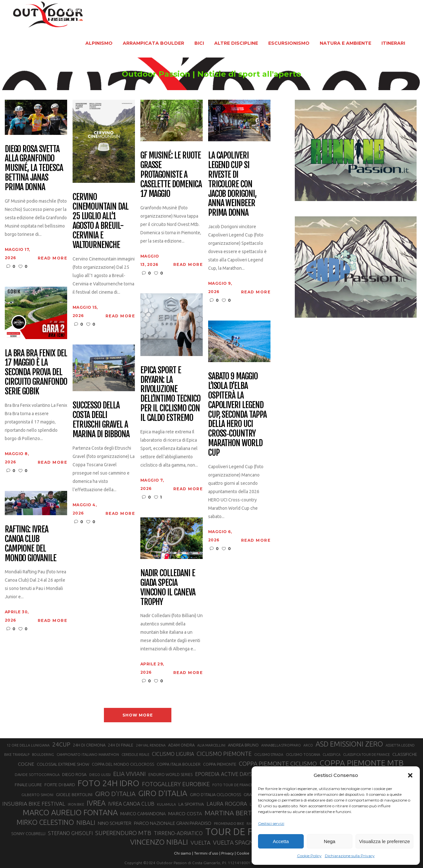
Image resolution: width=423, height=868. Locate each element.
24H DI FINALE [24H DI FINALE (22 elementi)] (121, 745)
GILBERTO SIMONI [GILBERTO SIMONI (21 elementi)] (37, 795)
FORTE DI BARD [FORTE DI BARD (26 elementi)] (60, 785)
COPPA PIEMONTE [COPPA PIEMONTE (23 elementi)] (220, 764)
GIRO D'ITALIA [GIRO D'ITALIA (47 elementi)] (115, 794)
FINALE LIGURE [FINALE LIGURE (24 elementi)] (28, 785)
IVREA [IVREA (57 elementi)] (96, 803)
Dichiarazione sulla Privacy (350, 856)
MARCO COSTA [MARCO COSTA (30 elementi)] (185, 814)
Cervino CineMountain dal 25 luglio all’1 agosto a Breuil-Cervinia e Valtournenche (101, 221)
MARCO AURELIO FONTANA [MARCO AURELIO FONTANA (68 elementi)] (70, 813)
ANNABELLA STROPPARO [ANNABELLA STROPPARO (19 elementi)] (281, 745)
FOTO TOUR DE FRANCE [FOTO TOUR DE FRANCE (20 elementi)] (232, 785)
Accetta (281, 841)
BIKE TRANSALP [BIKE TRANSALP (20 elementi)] (17, 755)
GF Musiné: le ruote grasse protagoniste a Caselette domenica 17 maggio (171, 175)
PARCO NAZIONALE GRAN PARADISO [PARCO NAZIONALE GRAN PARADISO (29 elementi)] (173, 823)
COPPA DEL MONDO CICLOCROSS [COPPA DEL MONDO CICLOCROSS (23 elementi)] (123, 764)
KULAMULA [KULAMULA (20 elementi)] (166, 804)
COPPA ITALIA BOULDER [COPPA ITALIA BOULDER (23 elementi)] (179, 764)
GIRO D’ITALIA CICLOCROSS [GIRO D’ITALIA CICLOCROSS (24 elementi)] (215, 794)
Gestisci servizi (271, 823)
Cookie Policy (309, 856)
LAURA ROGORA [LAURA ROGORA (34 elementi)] (227, 804)
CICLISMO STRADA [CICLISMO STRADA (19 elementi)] (269, 755)
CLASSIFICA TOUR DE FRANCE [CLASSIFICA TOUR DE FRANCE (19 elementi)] (366, 755)
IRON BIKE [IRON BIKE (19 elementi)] (76, 804)
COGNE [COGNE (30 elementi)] (26, 764)
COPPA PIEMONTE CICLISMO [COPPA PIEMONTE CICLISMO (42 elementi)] (278, 763)
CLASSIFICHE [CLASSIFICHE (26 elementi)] (405, 754)
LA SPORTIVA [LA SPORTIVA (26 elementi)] (191, 804)
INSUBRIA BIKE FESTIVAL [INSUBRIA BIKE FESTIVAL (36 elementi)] (34, 804)
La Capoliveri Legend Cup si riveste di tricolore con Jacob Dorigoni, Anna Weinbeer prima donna (232, 184)
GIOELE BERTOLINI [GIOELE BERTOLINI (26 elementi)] (74, 794)
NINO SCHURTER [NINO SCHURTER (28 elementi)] (115, 823)
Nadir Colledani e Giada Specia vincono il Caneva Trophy (168, 588)
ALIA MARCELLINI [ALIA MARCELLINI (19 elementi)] (211, 745)
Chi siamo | (184, 853)
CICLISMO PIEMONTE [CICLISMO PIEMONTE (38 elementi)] (224, 754)
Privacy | (228, 853)
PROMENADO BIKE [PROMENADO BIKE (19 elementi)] (229, 824)
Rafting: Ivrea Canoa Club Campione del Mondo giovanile (31, 544)
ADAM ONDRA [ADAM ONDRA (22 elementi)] (181, 745)
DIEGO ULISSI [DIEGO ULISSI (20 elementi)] (100, 775)
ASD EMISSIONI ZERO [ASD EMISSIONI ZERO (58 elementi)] (349, 744)
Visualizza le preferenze (384, 841)
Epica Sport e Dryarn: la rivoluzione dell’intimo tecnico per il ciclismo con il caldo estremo (170, 394)
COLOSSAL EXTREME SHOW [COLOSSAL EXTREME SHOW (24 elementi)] (63, 764)
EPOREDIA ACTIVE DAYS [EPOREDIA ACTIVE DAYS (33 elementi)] (224, 774)
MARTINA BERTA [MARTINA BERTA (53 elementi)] (230, 813)
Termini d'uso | (207, 853)
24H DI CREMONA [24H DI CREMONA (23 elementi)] (89, 745)
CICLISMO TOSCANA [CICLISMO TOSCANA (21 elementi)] (303, 754)
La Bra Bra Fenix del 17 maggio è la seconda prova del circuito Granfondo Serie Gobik (36, 372)
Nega (330, 841)
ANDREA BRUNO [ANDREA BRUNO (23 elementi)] (243, 745)
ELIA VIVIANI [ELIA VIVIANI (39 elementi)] (129, 774)
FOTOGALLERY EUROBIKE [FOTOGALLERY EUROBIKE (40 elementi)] (176, 784)
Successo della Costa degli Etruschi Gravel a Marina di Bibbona (101, 420)
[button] (410, 775)
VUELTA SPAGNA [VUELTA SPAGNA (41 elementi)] (235, 843)
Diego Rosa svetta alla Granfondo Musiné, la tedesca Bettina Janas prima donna (34, 168)
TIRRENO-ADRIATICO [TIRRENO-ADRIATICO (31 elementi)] (178, 833)
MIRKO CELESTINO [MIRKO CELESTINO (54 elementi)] (45, 822)
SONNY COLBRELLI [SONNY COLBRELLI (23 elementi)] (28, 833)
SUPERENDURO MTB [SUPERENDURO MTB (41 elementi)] (123, 833)
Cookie (243, 853)
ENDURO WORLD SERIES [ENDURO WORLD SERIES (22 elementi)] (170, 775)
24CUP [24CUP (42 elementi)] (61, 744)
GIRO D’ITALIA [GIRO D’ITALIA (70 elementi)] (163, 793)
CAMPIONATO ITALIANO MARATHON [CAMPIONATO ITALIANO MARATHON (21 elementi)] (88, 754)
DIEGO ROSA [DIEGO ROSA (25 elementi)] (74, 775)
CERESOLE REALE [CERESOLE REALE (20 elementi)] (135, 755)
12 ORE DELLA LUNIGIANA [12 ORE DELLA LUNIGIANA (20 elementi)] (28, 745)
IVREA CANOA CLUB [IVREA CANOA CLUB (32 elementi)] (131, 804)
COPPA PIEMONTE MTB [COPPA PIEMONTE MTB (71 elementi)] (361, 763)
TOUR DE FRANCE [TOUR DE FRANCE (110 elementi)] (244, 832)
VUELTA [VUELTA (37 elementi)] (200, 843)
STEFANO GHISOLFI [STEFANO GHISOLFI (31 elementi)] (70, 833)
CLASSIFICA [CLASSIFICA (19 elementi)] (332, 755)
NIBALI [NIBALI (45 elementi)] (86, 823)
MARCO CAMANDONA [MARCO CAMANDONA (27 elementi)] (143, 814)
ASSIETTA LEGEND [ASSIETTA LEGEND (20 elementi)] (400, 745)
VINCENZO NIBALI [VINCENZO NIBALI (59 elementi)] (159, 842)
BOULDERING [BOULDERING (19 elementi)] (43, 755)
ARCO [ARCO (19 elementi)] (308, 745)
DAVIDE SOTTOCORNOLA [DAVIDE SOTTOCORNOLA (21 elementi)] (37, 775)
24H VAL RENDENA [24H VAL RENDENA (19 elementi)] (151, 745)
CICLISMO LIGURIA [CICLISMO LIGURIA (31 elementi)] (173, 754)
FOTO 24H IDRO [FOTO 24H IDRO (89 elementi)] (109, 783)
